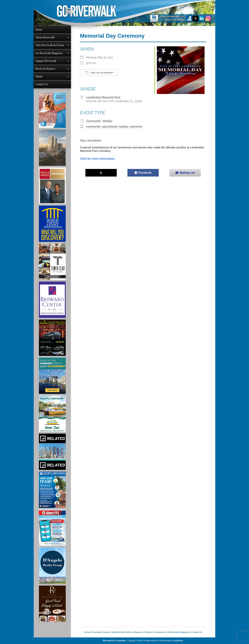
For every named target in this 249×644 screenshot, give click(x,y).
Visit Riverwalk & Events (50, 45)
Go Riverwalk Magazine (49, 53)
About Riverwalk (45, 37)
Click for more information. (98, 159)
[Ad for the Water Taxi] (52, 414)
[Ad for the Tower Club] (52, 262)
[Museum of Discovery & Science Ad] (52, 224)
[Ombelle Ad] (52, 148)
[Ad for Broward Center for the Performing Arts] (52, 300)
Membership (118, 632)
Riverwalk (96, 632)
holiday (124, 127)
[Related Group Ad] (52, 452)
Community (94, 121)
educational (110, 127)
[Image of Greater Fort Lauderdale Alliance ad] (52, 376)
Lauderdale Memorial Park (103, 97)
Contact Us (42, 84)
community (93, 127)
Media (39, 76)
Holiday (107, 121)
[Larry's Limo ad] (52, 338)
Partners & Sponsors (155, 632)
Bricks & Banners (45, 69)
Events (106, 632)
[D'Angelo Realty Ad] (52, 566)
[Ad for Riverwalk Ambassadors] (52, 490)
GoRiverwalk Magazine (178, 632)
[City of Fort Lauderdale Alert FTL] (52, 528)
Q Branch (179, 641)
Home (39, 30)
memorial (136, 127)
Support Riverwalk (46, 61)
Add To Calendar (99, 73)
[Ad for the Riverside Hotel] (52, 604)
